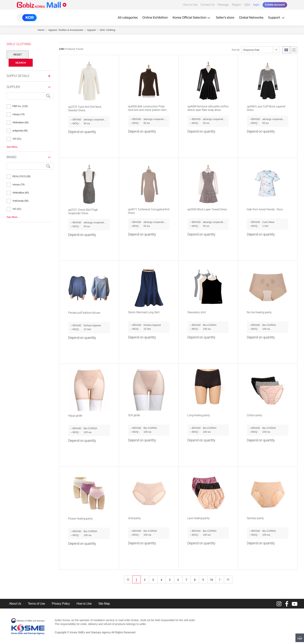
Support (277, 18)
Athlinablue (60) (20, 122)
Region (236, 5)
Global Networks (251, 18)
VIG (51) (17, 139)
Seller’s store (225, 18)
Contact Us (207, 5)
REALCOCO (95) (21, 176)
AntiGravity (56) (20, 201)
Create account (275, 5)
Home (41, 30)
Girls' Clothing (108, 30)
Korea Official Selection (192, 18)
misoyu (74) (18, 114)
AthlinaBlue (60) (21, 193)
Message (223, 5)
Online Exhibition (155, 18)
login (256, 5)
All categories (128, 18)
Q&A (247, 5)
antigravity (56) (20, 131)
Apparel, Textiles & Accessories (66, 30)
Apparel (91, 30)
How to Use (190, 5)
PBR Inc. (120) (20, 106)
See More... (13, 147)
